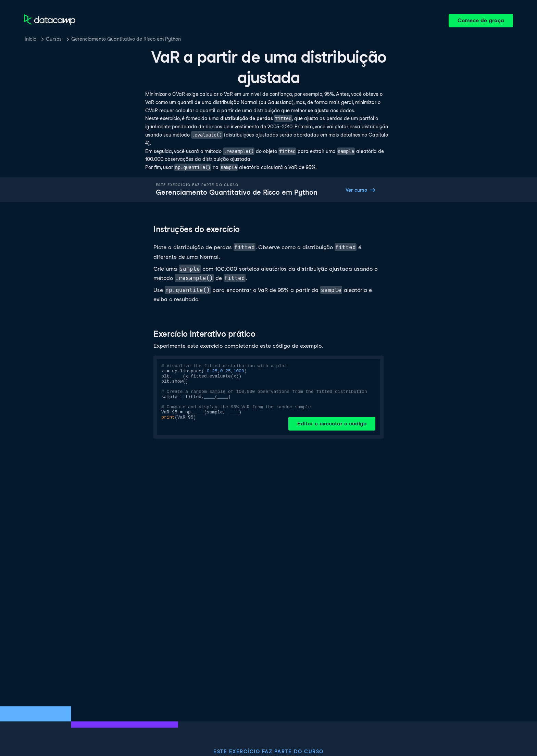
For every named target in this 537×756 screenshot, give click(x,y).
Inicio (30, 39)
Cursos (54, 39)
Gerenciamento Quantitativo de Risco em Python (126, 39)
